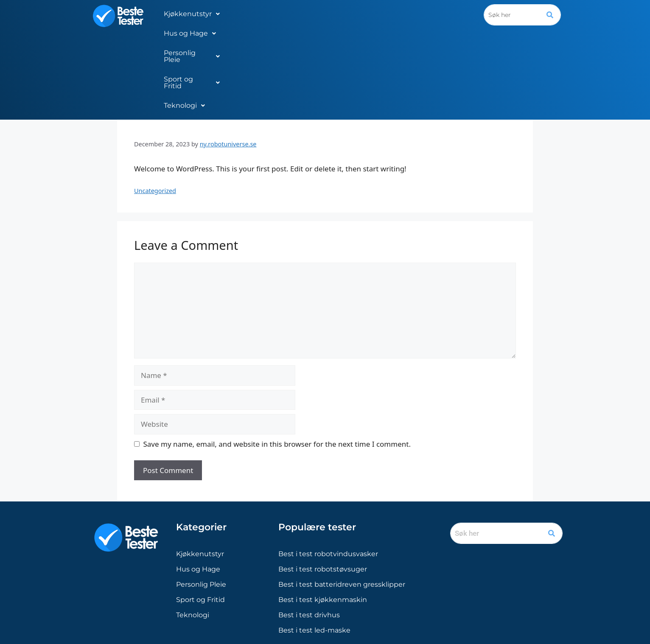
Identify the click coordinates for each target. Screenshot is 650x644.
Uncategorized (155, 103)
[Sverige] (332, 581)
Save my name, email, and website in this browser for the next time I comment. (277, 356)
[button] (192, 14)
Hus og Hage (254, 14)
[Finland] (348, 581)
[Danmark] (315, 581)
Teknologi (441, 14)
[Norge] (299, 581)
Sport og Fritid (384, 14)
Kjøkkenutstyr (192, 14)
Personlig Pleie (318, 14)
